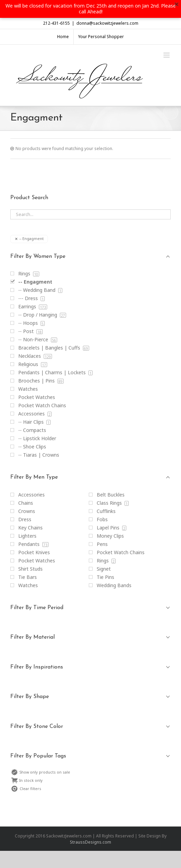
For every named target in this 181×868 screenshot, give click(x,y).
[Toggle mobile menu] (167, 55)
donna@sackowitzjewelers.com (107, 23)
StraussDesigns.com (90, 842)
